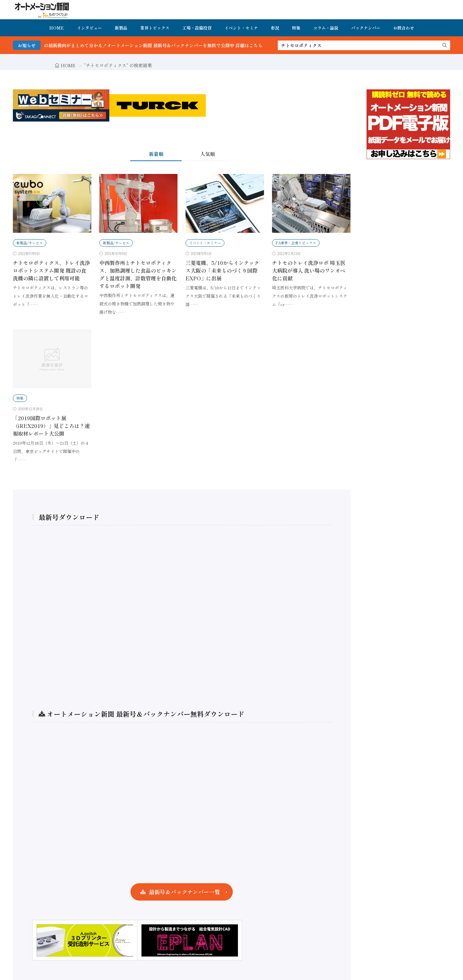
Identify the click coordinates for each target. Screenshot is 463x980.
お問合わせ (404, 28)
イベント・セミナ (241, 28)
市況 (275, 28)
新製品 (121, 28)
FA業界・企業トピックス (296, 243)
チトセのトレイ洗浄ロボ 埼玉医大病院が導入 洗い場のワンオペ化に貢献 (309, 270)
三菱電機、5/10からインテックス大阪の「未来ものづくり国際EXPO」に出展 (222, 270)
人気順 (208, 154)
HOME (57, 28)
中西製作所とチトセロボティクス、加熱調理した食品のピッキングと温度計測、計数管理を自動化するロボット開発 (138, 274)
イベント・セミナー (205, 243)
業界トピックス (155, 28)
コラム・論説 (326, 28)
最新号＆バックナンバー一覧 (184, 892)
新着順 (156, 154)
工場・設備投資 (197, 28)
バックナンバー (366, 28)
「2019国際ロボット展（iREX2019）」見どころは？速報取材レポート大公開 (51, 426)
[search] (445, 45)
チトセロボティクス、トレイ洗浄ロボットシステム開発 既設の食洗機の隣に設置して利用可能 (51, 270)
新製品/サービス (30, 243)
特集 (296, 28)
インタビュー (89, 28)
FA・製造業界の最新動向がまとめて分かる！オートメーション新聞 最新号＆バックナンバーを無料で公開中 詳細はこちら (153, 45)
